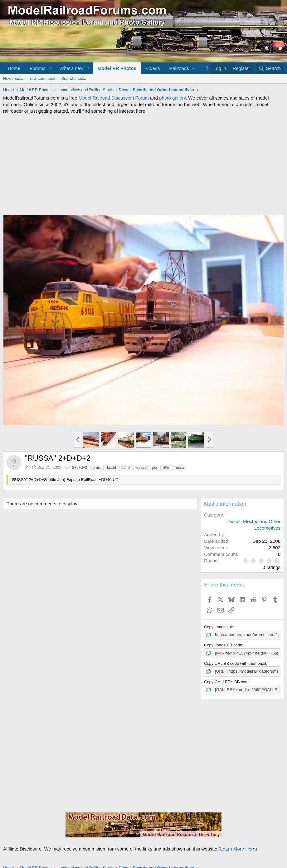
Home (14, 68)
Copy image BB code (223, 645)
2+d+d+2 (80, 468)
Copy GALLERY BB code (227, 682)
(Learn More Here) (238, 848)
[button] (51, 68)
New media (13, 78)
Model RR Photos (117, 68)
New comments (42, 78)
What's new (72, 68)
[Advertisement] (143, 164)
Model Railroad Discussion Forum (114, 98)
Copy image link (219, 627)
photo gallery (172, 98)
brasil (97, 468)
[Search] (270, 68)
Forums (38, 68)
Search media (74, 78)
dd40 (126, 468)
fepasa (141, 468)
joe (154, 468)
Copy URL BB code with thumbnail (235, 663)
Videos (153, 68)
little (166, 468)
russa (179, 468)
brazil (112, 468)
